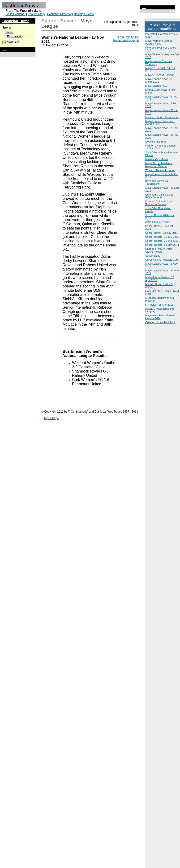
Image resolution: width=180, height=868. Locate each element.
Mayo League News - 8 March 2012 (159, 80)
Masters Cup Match (156, 159)
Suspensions (153, 256)
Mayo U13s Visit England (160, 75)
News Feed (13, 42)
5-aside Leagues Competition (162, 117)
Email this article (128, 37)
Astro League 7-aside (158, 222)
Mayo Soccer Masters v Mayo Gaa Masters (159, 165)
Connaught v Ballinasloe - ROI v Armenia (160, 196)
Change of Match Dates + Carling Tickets (160, 250)
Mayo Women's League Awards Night (159, 42)
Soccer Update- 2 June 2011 (162, 241)
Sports (7, 28)
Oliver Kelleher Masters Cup (162, 260)
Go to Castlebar (15, 14)
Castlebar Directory (59, 14)
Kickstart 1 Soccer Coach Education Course (160, 203)
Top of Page (51, 418)
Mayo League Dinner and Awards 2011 (160, 123)
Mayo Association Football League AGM (160, 317)
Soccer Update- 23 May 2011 (162, 245)
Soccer (9, 32)
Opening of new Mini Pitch (160, 322)
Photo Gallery (36, 14)
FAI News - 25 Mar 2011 (159, 305)
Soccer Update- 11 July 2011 (162, 237)
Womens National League (160, 170)
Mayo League (15, 36)
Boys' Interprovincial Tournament (157, 182)
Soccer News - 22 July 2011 (161, 233)
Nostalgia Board (84, 14)
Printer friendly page (126, 40)
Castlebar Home (16, 21)
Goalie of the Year (156, 142)
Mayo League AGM (156, 86)
